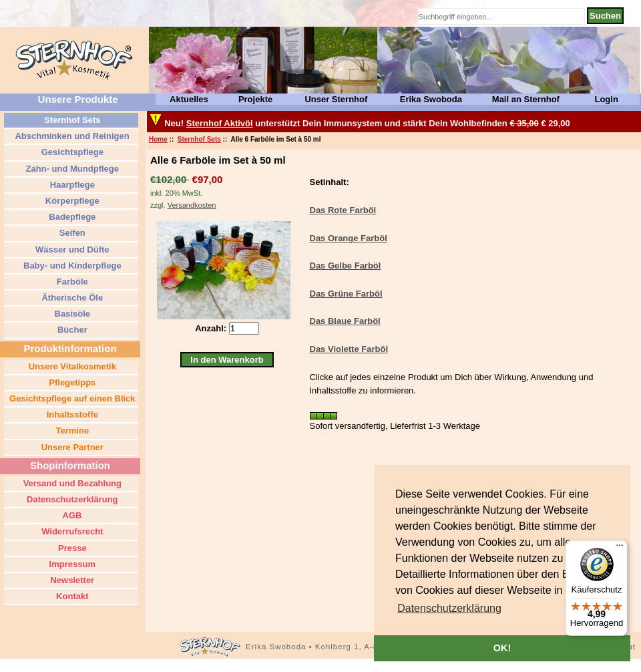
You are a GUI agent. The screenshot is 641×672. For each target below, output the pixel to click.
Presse (71, 548)
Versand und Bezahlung (71, 483)
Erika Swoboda (431, 99)
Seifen (71, 233)
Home (158, 139)
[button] (449, 609)
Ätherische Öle (71, 298)
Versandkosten (192, 205)
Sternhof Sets (199, 139)
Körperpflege (71, 201)
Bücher (71, 330)
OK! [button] (502, 648)
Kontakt (71, 596)
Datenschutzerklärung (71, 499)
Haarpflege (71, 185)
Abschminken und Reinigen (71, 136)
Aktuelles (189, 99)
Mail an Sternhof (526, 99)
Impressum (71, 564)
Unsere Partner (71, 447)
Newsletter (71, 580)
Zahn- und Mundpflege (71, 169)
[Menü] (620, 548)
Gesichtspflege (71, 152)
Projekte (255, 99)
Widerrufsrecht (71, 531)
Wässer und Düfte (71, 249)
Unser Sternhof (336, 99)
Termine (71, 431)
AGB (71, 515)
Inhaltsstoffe (71, 414)
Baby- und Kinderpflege (71, 266)
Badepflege (71, 217)
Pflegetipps (71, 382)
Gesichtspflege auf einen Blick (71, 398)
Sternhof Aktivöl (220, 123)
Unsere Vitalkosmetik (71, 366)
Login (606, 99)
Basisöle (71, 314)
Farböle (71, 282)
